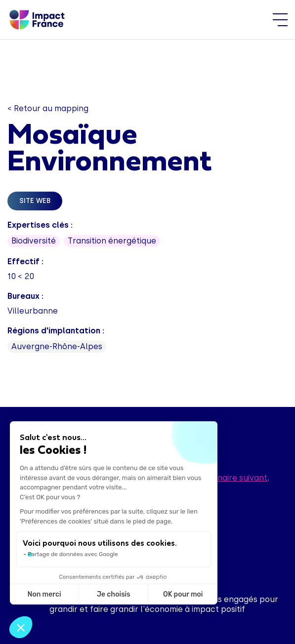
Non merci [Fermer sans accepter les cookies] (44, 594)
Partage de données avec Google (73, 554)
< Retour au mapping (48, 108)
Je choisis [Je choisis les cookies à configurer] (114, 594)
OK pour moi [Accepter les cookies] (183, 594)
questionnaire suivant (226, 478)
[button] (21, 627)
